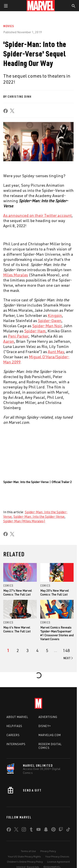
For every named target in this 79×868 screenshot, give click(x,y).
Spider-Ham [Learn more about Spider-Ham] (35, 331)
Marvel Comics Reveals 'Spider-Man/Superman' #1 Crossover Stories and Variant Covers (57, 633)
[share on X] (12, 111)
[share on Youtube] (39, 830)
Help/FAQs (14, 726)
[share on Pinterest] (53, 830)
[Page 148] (66, 651)
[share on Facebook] (6, 111)
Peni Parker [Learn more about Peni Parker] (18, 336)
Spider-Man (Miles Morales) (24, 521)
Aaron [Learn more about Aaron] (9, 341)
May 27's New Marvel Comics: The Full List (18, 592)
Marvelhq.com (50, 735)
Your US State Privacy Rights (24, 856)
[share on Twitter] (16, 830)
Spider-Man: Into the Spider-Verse (39, 516)
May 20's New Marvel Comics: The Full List (55, 592)
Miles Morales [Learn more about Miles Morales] (16, 275)
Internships (16, 744)
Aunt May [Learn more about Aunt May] (56, 352)
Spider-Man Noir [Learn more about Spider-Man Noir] (47, 326)
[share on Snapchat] (46, 830)
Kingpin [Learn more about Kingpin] (55, 315)
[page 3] (28, 651)
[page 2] (18, 651)
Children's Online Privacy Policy (25, 862)
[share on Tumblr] (31, 830)
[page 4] (37, 651)
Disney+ (45, 726)
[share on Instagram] (24, 830)
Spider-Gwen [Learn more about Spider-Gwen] (50, 321)
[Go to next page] (69, 658)
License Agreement (59, 862)
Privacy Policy (48, 851)
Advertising (48, 717)
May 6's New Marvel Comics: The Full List (17, 629)
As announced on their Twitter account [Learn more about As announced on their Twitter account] (37, 215)
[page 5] (47, 651)
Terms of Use (28, 851)
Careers (13, 735)
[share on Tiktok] (68, 830)
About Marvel (17, 717)
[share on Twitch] (61, 830)
